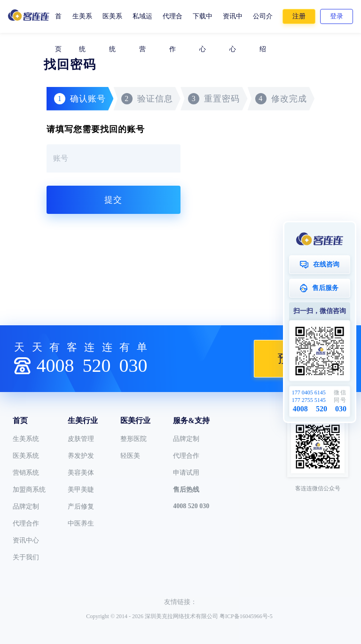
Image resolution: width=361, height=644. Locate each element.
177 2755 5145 (309, 400)
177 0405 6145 (309, 393)
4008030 (92, 365)
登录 (337, 16)
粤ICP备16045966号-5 (246, 616)
